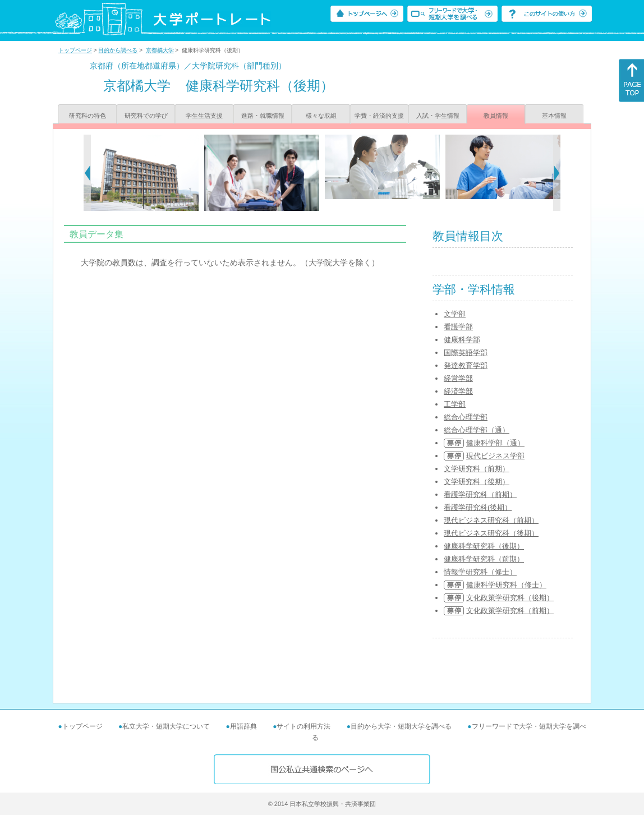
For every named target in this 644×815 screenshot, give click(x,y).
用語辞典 (243, 726)
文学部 (455, 314)
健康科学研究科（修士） (506, 585)
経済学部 (458, 391)
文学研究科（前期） (477, 469)
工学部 (455, 404)
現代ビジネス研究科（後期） (491, 533)
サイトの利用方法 (303, 726)
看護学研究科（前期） (480, 494)
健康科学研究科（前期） (484, 559)
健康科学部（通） (495, 443)
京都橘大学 (160, 50)
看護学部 (458, 327)
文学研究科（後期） (477, 482)
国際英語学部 (466, 353)
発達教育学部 (466, 365)
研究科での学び (146, 116)
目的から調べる (118, 50)
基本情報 (554, 116)
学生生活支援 (204, 116)
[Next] (557, 173)
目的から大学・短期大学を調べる (401, 726)
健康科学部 (462, 340)
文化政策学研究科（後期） (510, 598)
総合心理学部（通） (477, 430)
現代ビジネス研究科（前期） (491, 520)
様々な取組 (321, 116)
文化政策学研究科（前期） (510, 611)
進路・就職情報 (263, 116)
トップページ (75, 50)
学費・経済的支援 (379, 116)
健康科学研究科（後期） (484, 546)
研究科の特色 (88, 116)
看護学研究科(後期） (478, 507)
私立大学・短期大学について (166, 726)
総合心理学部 (466, 417)
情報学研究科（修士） (480, 572)
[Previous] (87, 173)
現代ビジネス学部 (495, 456)
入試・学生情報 (438, 116)
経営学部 (458, 378)
